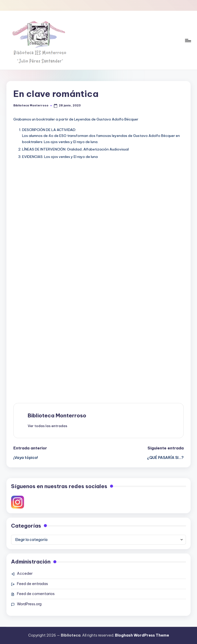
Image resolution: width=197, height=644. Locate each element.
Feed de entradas (32, 584)
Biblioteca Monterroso (57, 415)
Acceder (25, 573)
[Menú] (188, 40)
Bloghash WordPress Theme (142, 635)
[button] (47, 426)
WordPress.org (29, 604)
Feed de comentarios (36, 594)
